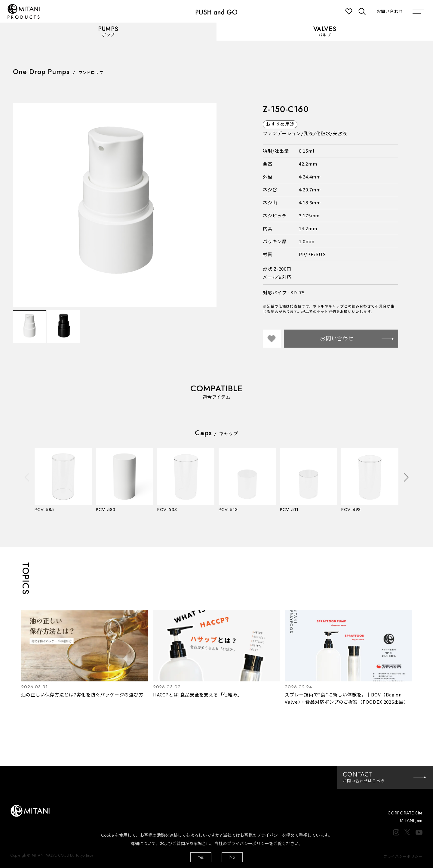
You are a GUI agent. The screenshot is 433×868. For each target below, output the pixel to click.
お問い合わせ (390, 11)
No (232, 857)
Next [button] (406, 477)
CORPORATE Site (405, 813)
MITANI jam (411, 820)
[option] (115, 205)
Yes (201, 857)
